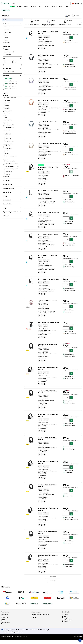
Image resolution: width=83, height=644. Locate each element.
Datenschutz (10, 642)
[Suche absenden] (5, 32)
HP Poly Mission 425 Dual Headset (48, 239)
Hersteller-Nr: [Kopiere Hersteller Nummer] (46, 42)
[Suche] (42, 3)
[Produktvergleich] (76, 3)
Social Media (66, 617)
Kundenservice (36, 617)
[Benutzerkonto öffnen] (78, 3)
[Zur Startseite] (5, 5)
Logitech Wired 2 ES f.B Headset (47, 306)
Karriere (3, 624)
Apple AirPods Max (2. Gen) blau (47, 127)
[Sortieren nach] (76, 21)
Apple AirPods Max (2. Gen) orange (48, 106)
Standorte (4, 621)
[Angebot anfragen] (42, 54)
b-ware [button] (41, 170)
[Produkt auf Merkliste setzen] (39, 54)
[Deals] (12, 6)
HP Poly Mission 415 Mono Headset (48, 284)
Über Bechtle (5, 617)
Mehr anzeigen (53, 586)
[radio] (67, 21)
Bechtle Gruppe (5, 623)
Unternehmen (4, 620)
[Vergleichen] (45, 54)
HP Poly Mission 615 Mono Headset (48, 218)
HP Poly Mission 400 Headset (32, 30)
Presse (3, 626)
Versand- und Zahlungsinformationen (40, 620)
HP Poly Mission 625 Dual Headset (48, 196)
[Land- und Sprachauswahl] (73, 3)
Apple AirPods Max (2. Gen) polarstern (49, 149)
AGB (15, 642)
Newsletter (34, 623)
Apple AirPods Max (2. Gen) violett (48, 84)
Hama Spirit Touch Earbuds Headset (48, 328)
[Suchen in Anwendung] (13, 103)
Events (3, 629)
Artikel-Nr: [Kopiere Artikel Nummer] (40, 42)
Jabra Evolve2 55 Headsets (65, 30)
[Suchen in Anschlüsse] (13, 166)
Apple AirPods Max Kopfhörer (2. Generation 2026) (49, 30)
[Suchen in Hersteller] (13, 32)
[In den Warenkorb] (72, 43)
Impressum (4, 642)
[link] (27, 11)
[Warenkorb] (81, 3)
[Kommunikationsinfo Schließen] (80, 640)
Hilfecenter (34, 621)
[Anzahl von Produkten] (65, 43)
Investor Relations (5, 628)
